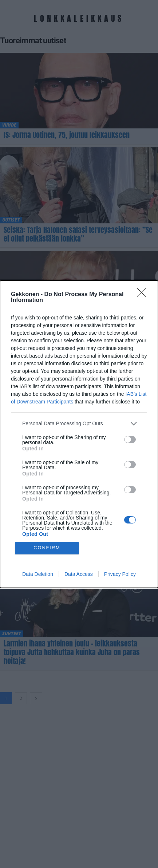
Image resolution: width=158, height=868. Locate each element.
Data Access (79, 574)
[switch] (130, 439)
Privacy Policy (120, 574)
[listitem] (79, 424)
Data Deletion (38, 574)
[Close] (144, 295)
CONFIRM (47, 548)
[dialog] (79, 434)
